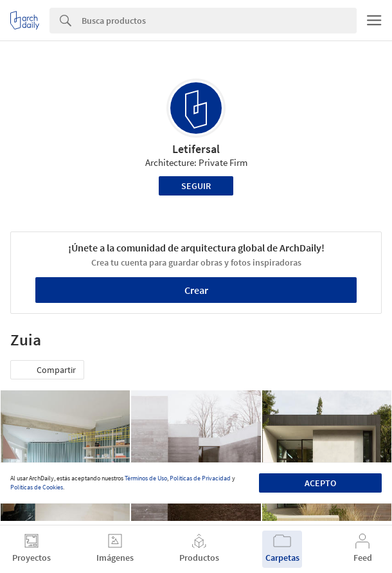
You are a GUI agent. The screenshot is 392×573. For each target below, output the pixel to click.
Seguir (196, 186)
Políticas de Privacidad (200, 478)
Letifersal (196, 149)
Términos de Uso (146, 478)
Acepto (320, 483)
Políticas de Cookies (37, 487)
